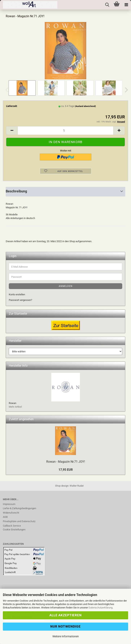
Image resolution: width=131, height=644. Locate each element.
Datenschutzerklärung (100, 608)
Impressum (9, 504)
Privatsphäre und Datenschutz (19, 521)
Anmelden (66, 286)
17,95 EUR (66, 470)
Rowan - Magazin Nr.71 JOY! (66, 462)
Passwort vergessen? (20, 300)
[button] (125, 90)
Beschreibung (16, 191)
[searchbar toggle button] (107, 5)
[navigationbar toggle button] (126, 5)
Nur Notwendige (65, 626)
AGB (5, 517)
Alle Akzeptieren (65, 615)
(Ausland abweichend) (85, 106)
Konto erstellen (17, 294)
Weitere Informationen (66, 636)
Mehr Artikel (15, 407)
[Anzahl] (65, 131)
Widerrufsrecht (11, 513)
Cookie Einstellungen (14, 530)
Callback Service (12, 526)
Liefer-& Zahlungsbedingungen (20, 508)
